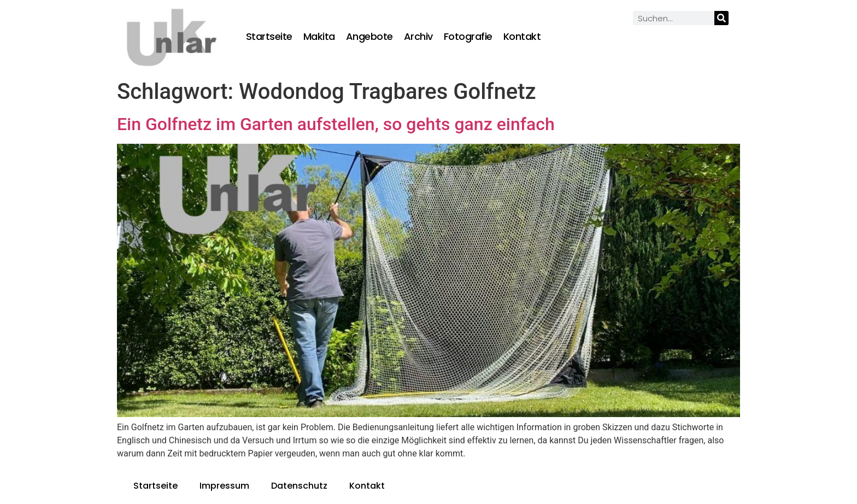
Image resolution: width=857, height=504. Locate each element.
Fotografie (468, 37)
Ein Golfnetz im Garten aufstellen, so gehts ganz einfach (336, 124)
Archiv (418, 37)
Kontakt (522, 37)
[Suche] (721, 18)
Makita (319, 37)
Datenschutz (299, 486)
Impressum (224, 486)
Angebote (369, 37)
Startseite (269, 37)
